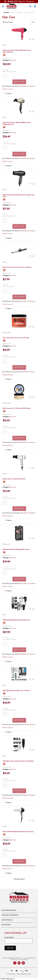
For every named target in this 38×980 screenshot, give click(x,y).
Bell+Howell (6, 544)
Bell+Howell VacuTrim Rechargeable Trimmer (16, 549)
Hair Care (13, 60)
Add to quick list (8, 89)
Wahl (4, 615)
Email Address (9, 937)
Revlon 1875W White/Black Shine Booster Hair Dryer (18, 832)
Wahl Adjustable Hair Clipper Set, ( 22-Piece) (16, 691)
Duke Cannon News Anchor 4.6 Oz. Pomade (16, 338)
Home (6, 13)
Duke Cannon (7, 333)
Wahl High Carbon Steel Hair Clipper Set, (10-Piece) (18, 761)
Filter (33, 22)
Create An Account (23, 960)
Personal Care (30, 13)
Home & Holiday (16, 13)
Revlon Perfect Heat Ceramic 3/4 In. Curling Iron (17, 267)
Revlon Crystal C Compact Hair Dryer (14, 479)
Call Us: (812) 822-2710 (29, 958)
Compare (7, 94)
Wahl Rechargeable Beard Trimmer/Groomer (16, 620)
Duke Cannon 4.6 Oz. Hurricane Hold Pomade (16, 408)
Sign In (14, 960)
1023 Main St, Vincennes (28, 86)
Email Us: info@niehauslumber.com (12, 958)
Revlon (5, 45)
